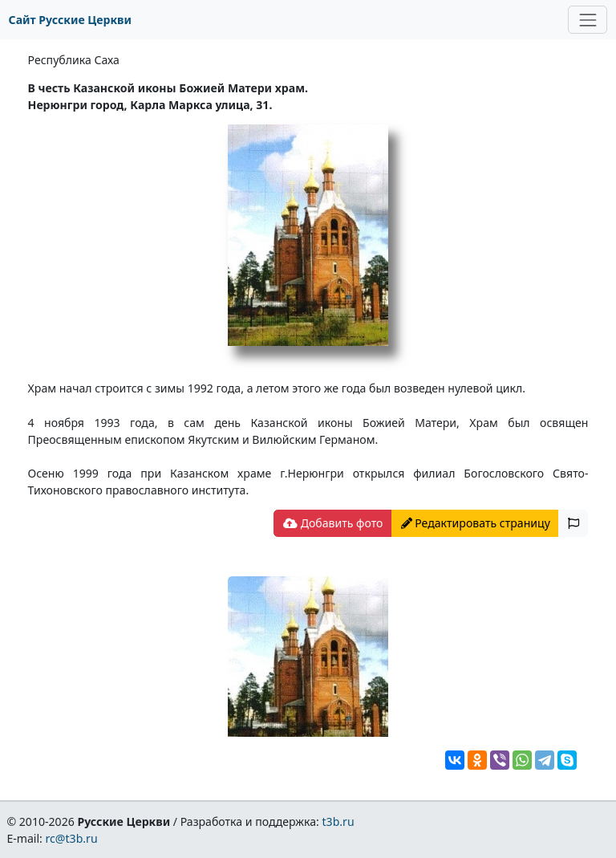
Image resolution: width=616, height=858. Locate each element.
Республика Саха (74, 60)
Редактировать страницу (476, 523)
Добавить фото (333, 523)
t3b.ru (338, 821)
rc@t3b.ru (72, 838)
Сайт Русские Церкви (70, 20)
